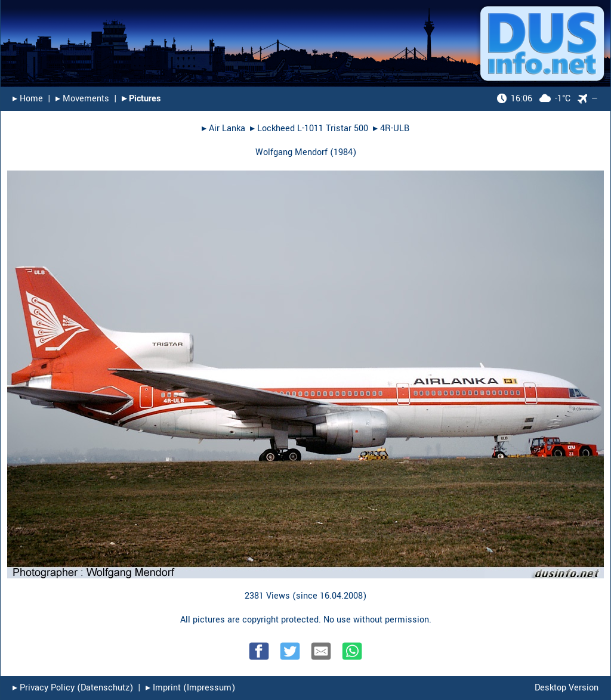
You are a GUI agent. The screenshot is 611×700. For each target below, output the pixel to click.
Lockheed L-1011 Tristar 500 (313, 128)
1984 (343, 152)
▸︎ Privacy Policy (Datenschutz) (73, 688)
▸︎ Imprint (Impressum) (190, 688)
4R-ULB (395, 128)
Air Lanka (227, 128)
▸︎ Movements (82, 99)
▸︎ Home (28, 99)
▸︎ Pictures (141, 99)
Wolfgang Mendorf (291, 152)
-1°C (534, 99)
